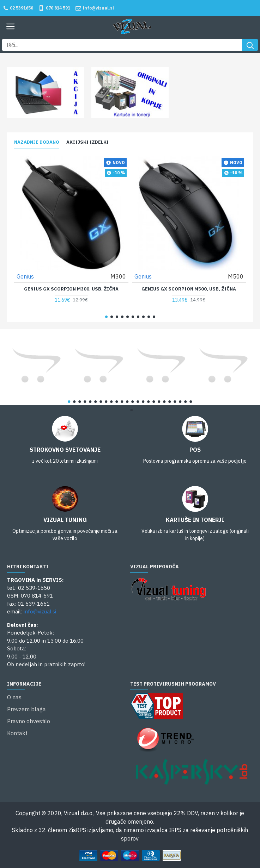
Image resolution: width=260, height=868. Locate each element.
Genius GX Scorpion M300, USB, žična (71, 289)
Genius (25, 276)
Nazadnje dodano (37, 142)
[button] (106, 317)
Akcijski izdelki (87, 142)
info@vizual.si (40, 611)
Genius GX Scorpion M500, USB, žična (189, 289)
